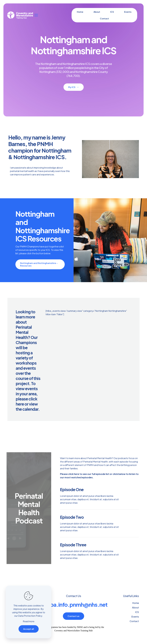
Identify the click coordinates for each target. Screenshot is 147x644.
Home (136, 603)
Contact (134, 621)
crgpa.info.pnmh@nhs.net (75, 604)
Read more (29, 621)
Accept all (29, 629)
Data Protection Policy (30, 616)
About (135, 607)
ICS (137, 612)
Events (135, 617)
